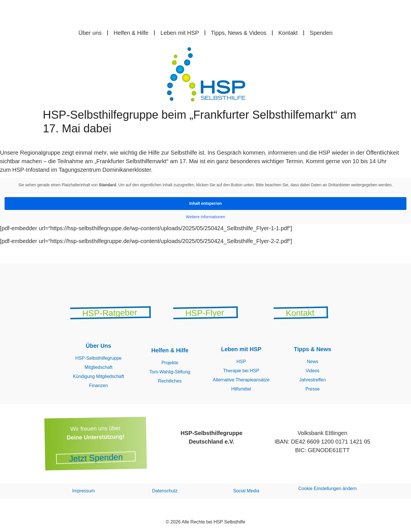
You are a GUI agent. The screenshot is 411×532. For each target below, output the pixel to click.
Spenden (321, 33)
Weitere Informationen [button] (205, 217)
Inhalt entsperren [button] (205, 203)
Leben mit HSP (180, 33)
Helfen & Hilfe (131, 33)
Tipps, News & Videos (239, 33)
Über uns (90, 33)
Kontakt (288, 33)
